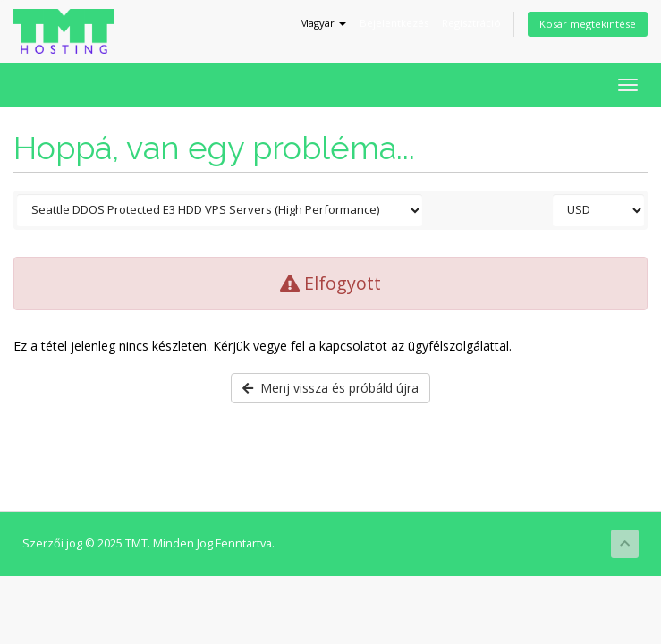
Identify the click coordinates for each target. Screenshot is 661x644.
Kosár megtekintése (588, 24)
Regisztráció (471, 23)
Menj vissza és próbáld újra (330, 388)
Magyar (323, 23)
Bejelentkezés (394, 23)
